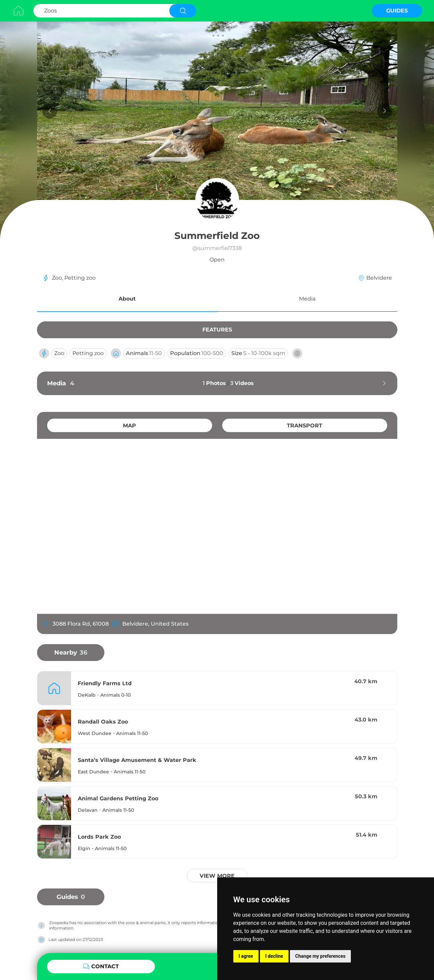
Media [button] (307, 299)
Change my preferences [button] (320, 956)
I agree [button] (246, 956)
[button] (127, 300)
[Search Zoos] (101, 11)
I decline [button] (274, 956)
